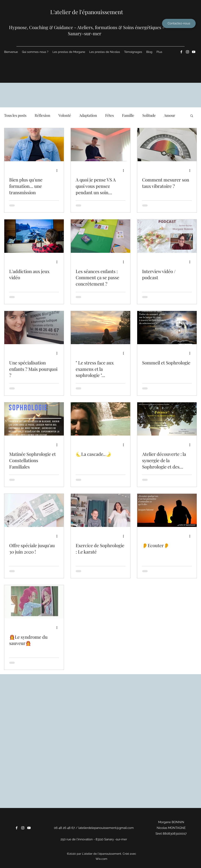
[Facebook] (181, 52)
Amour (170, 115)
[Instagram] (187, 52)
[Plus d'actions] (58, 170)
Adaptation (88, 115)
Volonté (65, 115)
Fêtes (110, 115)
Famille (128, 115)
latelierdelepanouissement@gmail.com (106, 828)
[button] (192, 116)
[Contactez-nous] (179, 23)
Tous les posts (15, 115)
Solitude (149, 115)
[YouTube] (194, 52)
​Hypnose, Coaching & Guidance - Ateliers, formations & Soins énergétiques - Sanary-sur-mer (87, 30)
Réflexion (42, 115)
